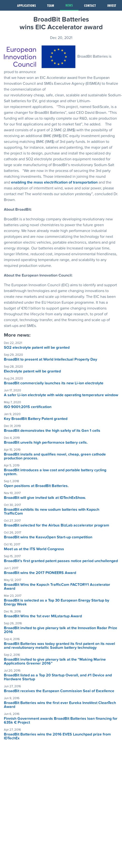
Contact (90, 5)
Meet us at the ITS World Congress (34, 549)
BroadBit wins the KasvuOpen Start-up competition (48, 537)
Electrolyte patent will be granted (32, 371)
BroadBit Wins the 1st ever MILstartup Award (43, 616)
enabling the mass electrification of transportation (54, 182)
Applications (26, 5)
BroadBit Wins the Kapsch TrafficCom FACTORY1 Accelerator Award (57, 587)
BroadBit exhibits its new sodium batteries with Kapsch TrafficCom (52, 511)
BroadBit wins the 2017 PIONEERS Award (40, 573)
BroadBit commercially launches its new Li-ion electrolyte (54, 383)
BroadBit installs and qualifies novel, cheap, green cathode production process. (55, 456)
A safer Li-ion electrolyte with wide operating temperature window (61, 395)
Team (51, 5)
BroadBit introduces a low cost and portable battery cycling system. (55, 472)
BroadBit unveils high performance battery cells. (46, 442)
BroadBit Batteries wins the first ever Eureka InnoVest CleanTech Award (60, 705)
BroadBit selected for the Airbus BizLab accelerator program (57, 525)
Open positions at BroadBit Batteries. (36, 486)
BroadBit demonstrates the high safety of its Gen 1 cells (52, 431)
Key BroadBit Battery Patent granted (36, 419)
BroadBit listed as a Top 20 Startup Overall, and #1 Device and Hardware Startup (58, 677)
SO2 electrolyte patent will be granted (37, 348)
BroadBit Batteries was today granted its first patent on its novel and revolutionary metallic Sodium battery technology (59, 646)
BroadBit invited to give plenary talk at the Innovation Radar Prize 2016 (61, 630)
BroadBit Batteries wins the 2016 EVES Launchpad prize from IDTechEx (57, 736)
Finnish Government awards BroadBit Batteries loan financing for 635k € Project (61, 721)
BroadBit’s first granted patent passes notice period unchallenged (61, 561)
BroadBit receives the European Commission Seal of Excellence (59, 691)
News (69, 5)
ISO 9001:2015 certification (28, 407)
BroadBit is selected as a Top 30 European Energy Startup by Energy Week (57, 602)
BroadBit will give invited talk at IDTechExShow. (45, 498)
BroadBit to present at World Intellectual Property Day (50, 359)
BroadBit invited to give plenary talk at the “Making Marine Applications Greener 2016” (55, 661)
